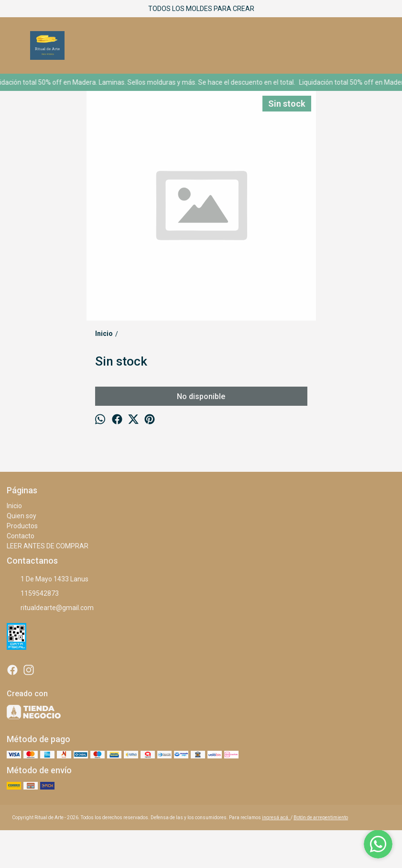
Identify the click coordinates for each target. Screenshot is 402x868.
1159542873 (33, 594)
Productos (22, 526)
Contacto (21, 536)
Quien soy (22, 516)
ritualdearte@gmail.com (50, 608)
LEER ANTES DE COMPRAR (48, 546)
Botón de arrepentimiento (321, 818)
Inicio (14, 506)
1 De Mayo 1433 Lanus (48, 579)
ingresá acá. (276, 818)
